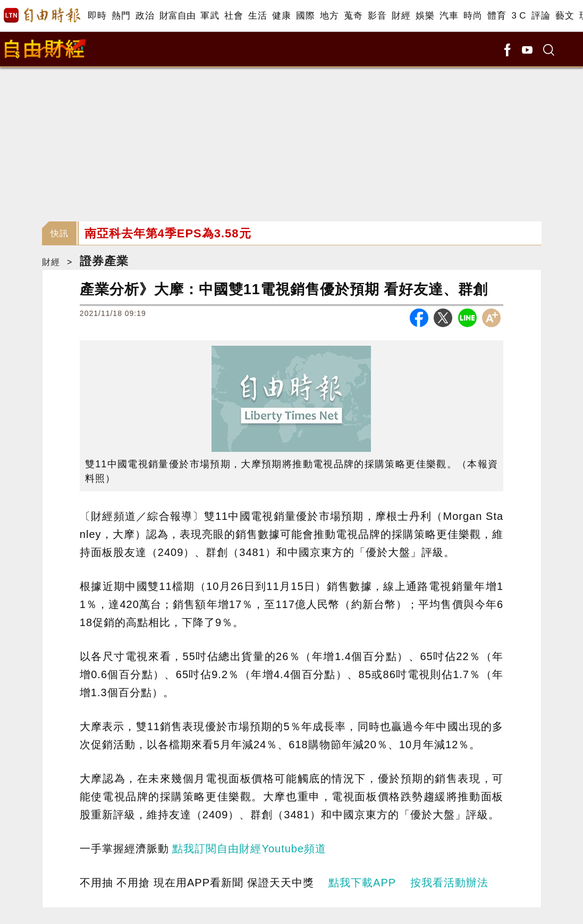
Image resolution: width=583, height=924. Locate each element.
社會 (234, 16)
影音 (377, 16)
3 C (519, 16)
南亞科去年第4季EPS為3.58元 (168, 233)
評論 (541, 16)
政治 (145, 16)
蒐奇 (353, 16)
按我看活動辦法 (449, 883)
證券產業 (104, 261)
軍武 (210, 16)
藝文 (565, 16)
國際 (305, 16)
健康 (281, 16)
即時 (97, 16)
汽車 (449, 16)
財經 (401, 16)
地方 (329, 16)
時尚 (473, 16)
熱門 (121, 16)
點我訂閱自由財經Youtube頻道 (249, 849)
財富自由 (177, 16)
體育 (497, 16)
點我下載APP (362, 883)
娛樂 (425, 16)
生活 (257, 16)
